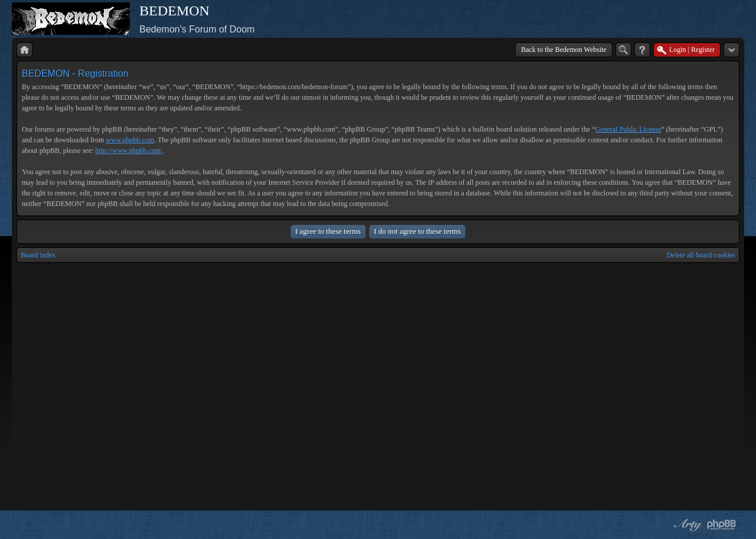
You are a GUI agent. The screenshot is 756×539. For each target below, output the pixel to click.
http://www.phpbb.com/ (129, 151)
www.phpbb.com (130, 140)
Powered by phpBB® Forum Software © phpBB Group (722, 525)
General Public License (628, 129)
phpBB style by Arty (686, 525)
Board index (38, 255)
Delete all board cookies (701, 255)
